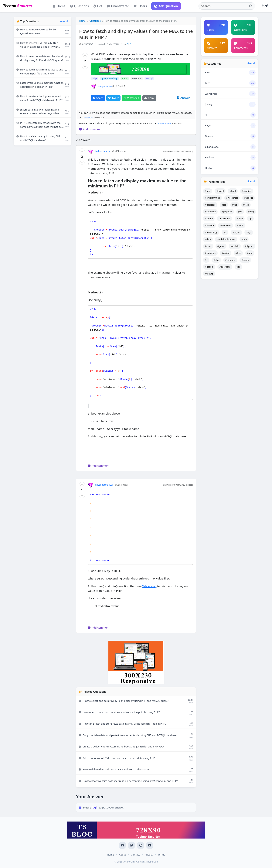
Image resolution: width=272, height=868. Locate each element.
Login (266, 5)
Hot (98, 6)
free (238, 253)
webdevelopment (226, 239)
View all (64, 21)
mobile (235, 246)
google (209, 267)
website (249, 198)
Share (98, 98)
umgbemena (101, 86)
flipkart (249, 246)
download (225, 225)
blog (251, 212)
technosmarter (165, 123)
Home (59, 6)
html (233, 191)
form (240, 219)
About (122, 855)
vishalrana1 (88, 117)
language (210, 253)
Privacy (149, 855)
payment (227, 212)
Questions (79, 6)
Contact (135, 855)
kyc (249, 232)
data (124, 79)
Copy (149, 98)
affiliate (209, 225)
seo (235, 205)
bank (240, 225)
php (95, 79)
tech (246, 205)
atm (250, 253)
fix (240, 212)
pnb (244, 239)
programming (109, 79)
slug (216, 260)
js (250, 219)
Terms (161, 855)
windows (230, 260)
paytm (236, 232)
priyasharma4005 (101, 485)
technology (211, 232)
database (210, 205)
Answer (183, 98)
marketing (224, 219)
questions (225, 267)
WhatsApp (131, 98)
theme (245, 260)
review (226, 253)
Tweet (114, 98)
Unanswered (118, 6)
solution (136, 79)
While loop (150, 586)
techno (209, 274)
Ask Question (166, 6)
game (221, 246)
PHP (129, 44)
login (95, 807)
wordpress (232, 198)
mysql (149, 79)
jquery (209, 219)
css (224, 205)
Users (140, 6)
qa (238, 267)
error (208, 246)
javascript (210, 212)
